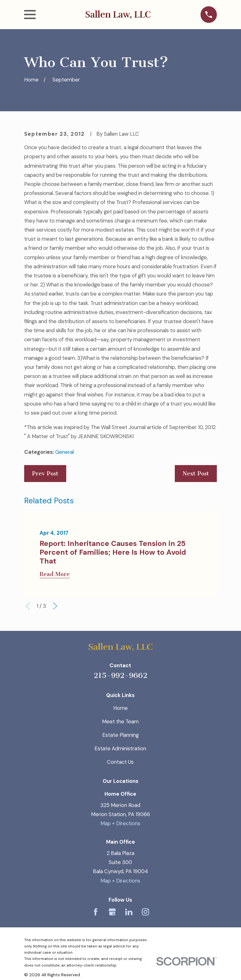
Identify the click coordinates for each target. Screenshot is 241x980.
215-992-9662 (120, 675)
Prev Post (45, 474)
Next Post (196, 474)
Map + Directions (120, 823)
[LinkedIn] (129, 912)
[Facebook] (96, 912)
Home (120, 708)
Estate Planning (120, 735)
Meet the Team (120, 721)
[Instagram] (145, 912)
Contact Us (120, 762)
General (64, 452)
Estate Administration (120, 748)
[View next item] (55, 606)
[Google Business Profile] (112, 912)
